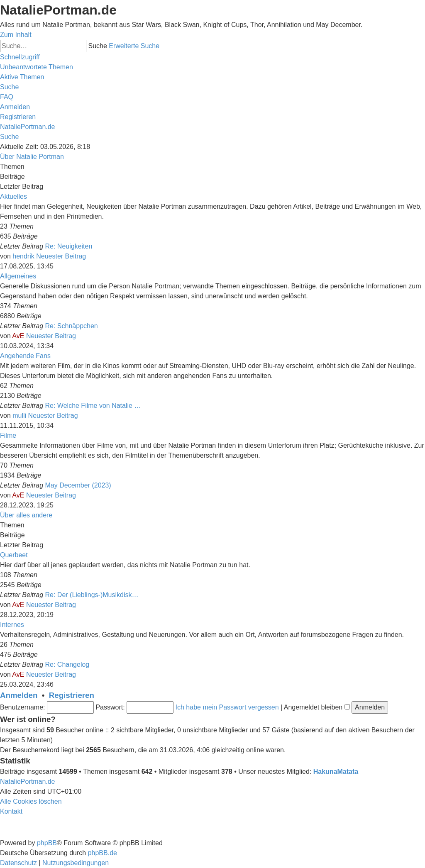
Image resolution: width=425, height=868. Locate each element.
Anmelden (19, 695)
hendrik (23, 256)
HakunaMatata (336, 772)
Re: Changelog (67, 664)
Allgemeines (18, 276)
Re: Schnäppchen (72, 326)
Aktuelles (13, 196)
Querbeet (14, 555)
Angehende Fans (25, 356)
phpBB (47, 843)
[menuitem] (37, 67)
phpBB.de (103, 853)
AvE (18, 336)
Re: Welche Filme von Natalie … (93, 406)
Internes (12, 625)
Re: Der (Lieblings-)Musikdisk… (92, 595)
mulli (19, 416)
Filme (8, 435)
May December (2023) (78, 485)
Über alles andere (26, 515)
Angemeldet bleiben (317, 707)
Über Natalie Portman (32, 157)
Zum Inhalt (16, 35)
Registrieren (72, 695)
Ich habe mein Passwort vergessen (227, 707)
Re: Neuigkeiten (69, 246)
